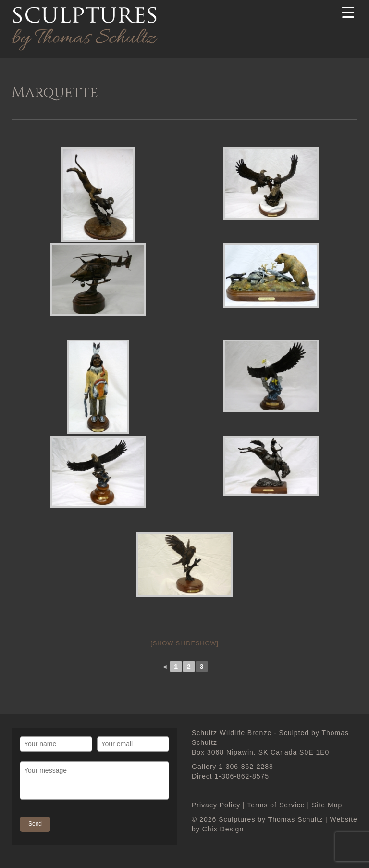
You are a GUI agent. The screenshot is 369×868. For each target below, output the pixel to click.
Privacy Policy (216, 805)
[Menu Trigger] (348, 12)
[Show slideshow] (184, 643)
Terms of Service (276, 805)
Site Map (327, 805)
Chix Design (223, 829)
